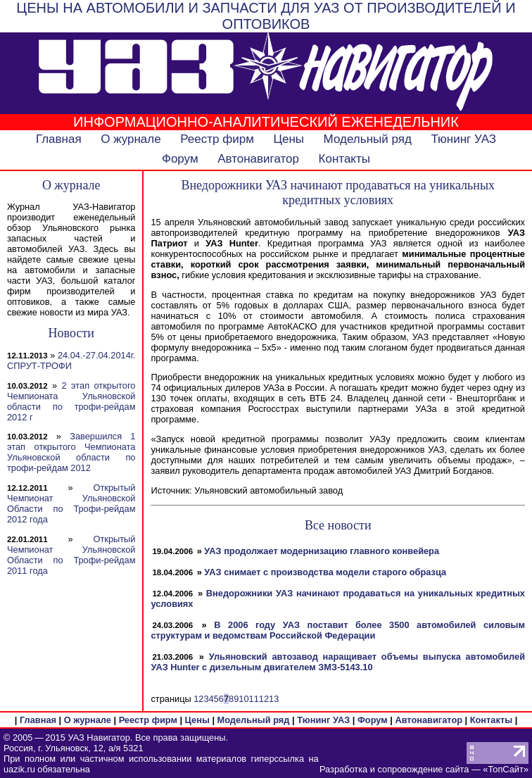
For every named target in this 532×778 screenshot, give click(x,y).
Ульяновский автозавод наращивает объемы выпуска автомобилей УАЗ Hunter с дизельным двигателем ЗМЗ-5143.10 (338, 662)
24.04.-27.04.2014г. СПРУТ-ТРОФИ (71, 360)
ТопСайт (505, 769)
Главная (59, 139)
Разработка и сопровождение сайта (394, 769)
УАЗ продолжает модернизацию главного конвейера (322, 551)
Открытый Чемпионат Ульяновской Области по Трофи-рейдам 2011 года (71, 555)
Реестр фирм (217, 139)
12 (264, 699)
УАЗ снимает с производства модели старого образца (325, 572)
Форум (180, 159)
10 (243, 699)
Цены (289, 139)
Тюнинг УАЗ (463, 139)
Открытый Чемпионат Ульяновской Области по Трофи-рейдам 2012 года (71, 503)
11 (254, 699)
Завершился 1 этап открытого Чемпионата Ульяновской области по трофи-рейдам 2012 (71, 452)
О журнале (131, 139)
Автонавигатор (258, 159)
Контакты (344, 159)
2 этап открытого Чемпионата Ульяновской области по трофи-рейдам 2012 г (71, 401)
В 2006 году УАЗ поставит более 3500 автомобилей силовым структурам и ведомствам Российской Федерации (338, 630)
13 (274, 699)
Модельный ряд (368, 139)
